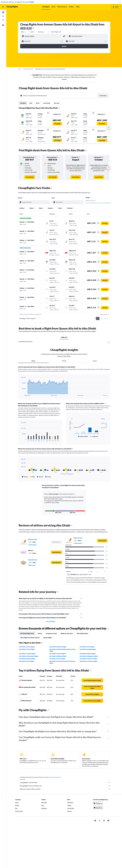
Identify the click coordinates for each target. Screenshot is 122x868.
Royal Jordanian (33, 560)
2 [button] (101, 318)
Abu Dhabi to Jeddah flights (88, 649)
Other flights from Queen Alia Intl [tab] (30, 637)
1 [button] (98, 318)
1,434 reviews (32, 544)
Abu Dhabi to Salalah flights (27, 653)
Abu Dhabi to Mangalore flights (89, 656)
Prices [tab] (33, 361)
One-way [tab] (57, 103)
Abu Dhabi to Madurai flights (58, 656)
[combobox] (24, 32)
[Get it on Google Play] (98, 805)
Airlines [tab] (64, 361)
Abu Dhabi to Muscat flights (27, 658)
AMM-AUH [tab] (64, 337)
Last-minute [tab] (47, 103)
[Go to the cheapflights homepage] (13, 7)
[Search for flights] (3, 12)
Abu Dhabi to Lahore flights (57, 658)
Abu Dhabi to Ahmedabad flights (29, 656)
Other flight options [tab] (82, 633)
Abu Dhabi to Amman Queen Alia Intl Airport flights (62, 662)
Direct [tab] (38, 103)
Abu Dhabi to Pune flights (87, 646)
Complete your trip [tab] (51, 633)
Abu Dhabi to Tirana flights (27, 646)
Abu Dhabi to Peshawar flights (88, 658)
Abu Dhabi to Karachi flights (58, 653)
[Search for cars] (3, 16)
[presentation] (33, 28)
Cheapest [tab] (23, 103)
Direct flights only (56, 32)
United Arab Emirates (28, 69)
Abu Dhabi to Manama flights (58, 646)
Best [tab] (31, 103)
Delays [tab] (95, 361)
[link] (30, 177)
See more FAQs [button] (50, 621)
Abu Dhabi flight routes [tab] (27, 633)
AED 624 (26, 28)
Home (19, 69)
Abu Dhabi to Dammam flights (88, 661)
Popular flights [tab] (48, 637)
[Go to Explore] (3, 20)
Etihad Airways (33, 539)
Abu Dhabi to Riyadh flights (88, 653)
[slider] (111, 203)
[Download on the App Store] (98, 809)
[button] (120, 2)
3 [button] (105, 318)
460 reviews (32, 565)
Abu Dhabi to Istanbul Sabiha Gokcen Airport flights (62, 650)
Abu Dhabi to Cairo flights (27, 661)
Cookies (31, 2)
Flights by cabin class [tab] (67, 633)
